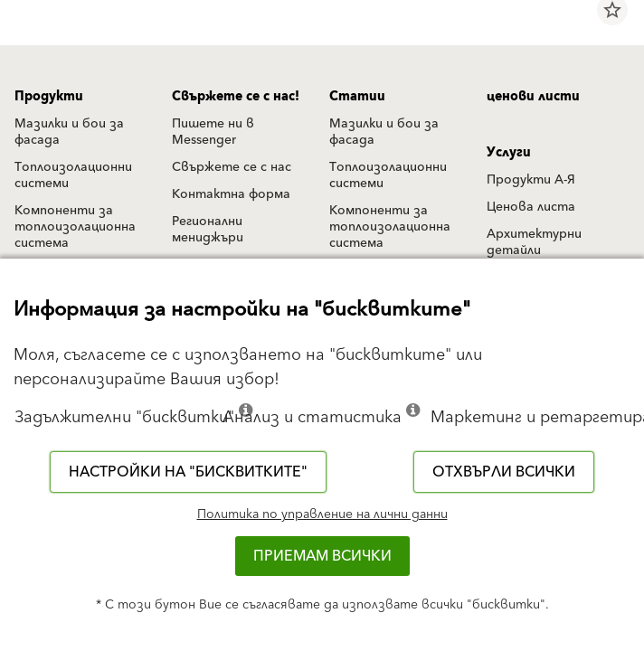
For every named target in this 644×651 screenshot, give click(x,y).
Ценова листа (531, 207)
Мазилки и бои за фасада (69, 132)
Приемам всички (322, 556)
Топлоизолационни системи (73, 175)
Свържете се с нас (232, 167)
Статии (357, 97)
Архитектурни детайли (534, 242)
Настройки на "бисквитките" (188, 472)
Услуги (509, 153)
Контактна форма (231, 194)
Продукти (49, 97)
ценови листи (533, 97)
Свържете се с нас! (236, 97)
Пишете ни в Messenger (213, 132)
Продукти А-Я (531, 180)
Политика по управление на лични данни (322, 514)
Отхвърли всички (504, 472)
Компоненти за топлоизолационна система (75, 227)
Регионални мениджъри (208, 230)
